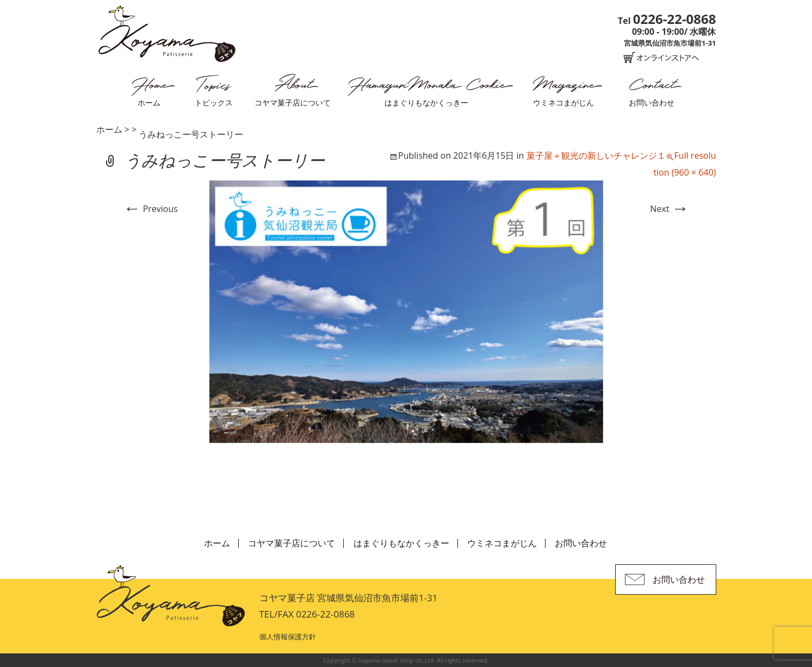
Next (669, 209)
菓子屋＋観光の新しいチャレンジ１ (596, 155)
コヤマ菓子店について (293, 102)
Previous (151, 209)
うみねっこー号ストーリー (191, 134)
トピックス (214, 102)
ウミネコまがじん (563, 102)
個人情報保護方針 (288, 637)
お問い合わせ (652, 102)
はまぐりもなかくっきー (426, 102)
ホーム (149, 102)
